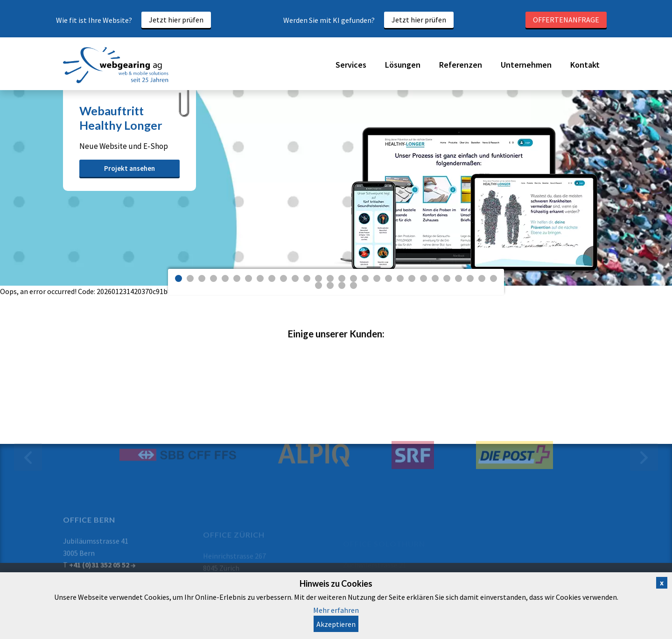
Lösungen (403, 65)
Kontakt (585, 65)
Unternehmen (526, 65)
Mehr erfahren (336, 610)
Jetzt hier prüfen (176, 20)
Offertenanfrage (566, 20)
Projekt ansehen (129, 168)
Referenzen (461, 65)
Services (351, 65)
